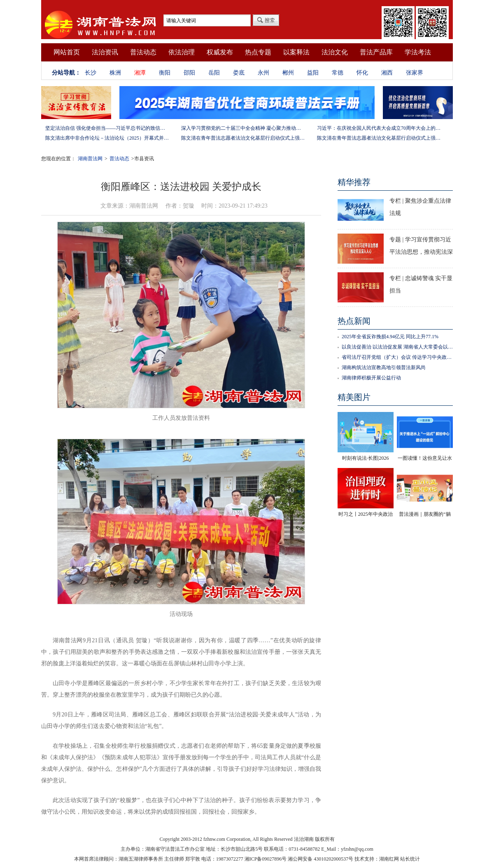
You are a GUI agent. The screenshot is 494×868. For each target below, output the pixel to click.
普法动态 (143, 52)
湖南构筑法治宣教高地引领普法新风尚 (384, 367)
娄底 (239, 73)
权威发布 (220, 52)
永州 (263, 73)
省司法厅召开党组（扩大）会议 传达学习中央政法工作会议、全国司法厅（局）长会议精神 (397, 357)
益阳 (313, 73)
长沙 (91, 73)
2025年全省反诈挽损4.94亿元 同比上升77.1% (390, 337)
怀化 (362, 73)
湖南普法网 (90, 159)
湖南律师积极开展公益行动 (371, 378)
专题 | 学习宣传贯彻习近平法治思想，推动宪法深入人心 (421, 252)
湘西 (387, 73)
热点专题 (258, 52)
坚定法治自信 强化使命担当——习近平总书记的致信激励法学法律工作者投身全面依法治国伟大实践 (107, 128)
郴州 (288, 73)
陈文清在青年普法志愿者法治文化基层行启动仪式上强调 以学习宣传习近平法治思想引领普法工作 (243, 138)
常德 (338, 73)
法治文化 (335, 52)
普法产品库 (376, 52)
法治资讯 (105, 52)
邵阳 (189, 73)
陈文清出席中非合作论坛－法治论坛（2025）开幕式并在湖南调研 (107, 138)
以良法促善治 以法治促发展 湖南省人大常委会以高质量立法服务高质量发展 (397, 347)
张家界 (415, 73)
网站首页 (67, 52)
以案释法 (296, 52)
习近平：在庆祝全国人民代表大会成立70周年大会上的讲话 (379, 128)
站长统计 (410, 859)
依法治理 (182, 52)
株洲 (115, 73)
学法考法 (418, 52)
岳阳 (214, 73)
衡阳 (165, 73)
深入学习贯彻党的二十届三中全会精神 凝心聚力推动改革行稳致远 (243, 128)
